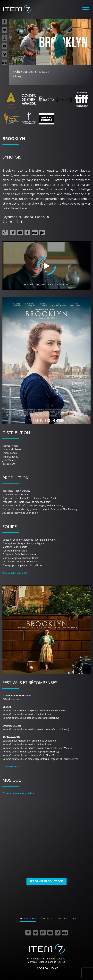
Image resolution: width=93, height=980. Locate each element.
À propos (46, 918)
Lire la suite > (10, 766)
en (74, 918)
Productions (28, 918)
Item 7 (17, 9)
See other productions (46, 881)
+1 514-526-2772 (47, 968)
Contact (62, 918)
